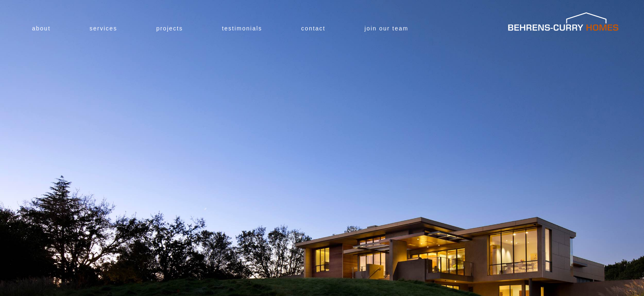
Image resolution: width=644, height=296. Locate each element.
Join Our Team (387, 28)
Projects (169, 28)
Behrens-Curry (563, 22)
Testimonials (242, 28)
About (41, 28)
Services (103, 28)
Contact (313, 28)
